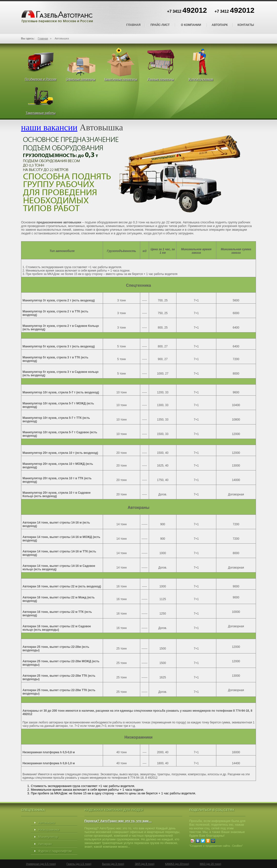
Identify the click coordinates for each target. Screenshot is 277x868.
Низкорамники (49, 830)
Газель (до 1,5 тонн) (79, 864)
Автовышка (46, 823)
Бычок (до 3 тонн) (113, 864)
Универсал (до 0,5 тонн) (41, 864)
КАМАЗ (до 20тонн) (177, 864)
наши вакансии (49, 127)
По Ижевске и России (40, 79)
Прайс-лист (160, 25)
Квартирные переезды (121, 79)
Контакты (246, 25)
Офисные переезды (81, 79)
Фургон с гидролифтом (55, 851)
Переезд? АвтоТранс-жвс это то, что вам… (118, 821)
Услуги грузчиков (201, 79)
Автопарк (220, 25)
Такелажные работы (41, 113)
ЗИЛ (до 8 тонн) (145, 864)
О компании (191, 25)
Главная (133, 25)
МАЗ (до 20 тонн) (210, 864)
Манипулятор (48, 837)
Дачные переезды (161, 79)
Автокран (45, 844)
